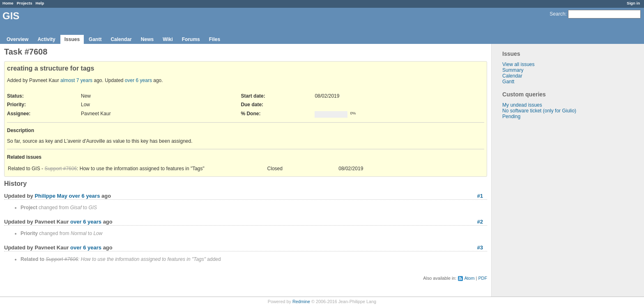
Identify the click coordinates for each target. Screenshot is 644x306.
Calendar (121, 39)
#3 (480, 248)
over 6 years (138, 80)
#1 (480, 196)
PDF (483, 278)
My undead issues (522, 105)
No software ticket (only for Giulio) (539, 111)
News (147, 39)
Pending (511, 116)
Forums (191, 39)
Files (215, 39)
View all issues (518, 64)
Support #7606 (61, 169)
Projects (25, 3)
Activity (46, 39)
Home (8, 3)
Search (557, 14)
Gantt (95, 39)
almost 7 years (76, 80)
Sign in (633, 3)
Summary (513, 70)
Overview (17, 39)
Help (40, 3)
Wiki (168, 39)
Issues (72, 39)
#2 (480, 222)
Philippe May (51, 196)
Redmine (301, 301)
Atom (469, 278)
